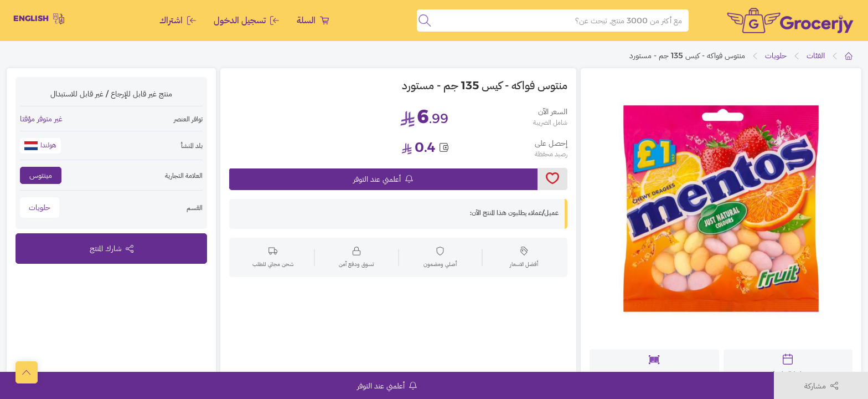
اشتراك (178, 20)
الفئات (816, 55)
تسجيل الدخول (246, 20)
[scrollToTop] (27, 372)
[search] (425, 21)
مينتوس (41, 175)
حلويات (776, 55)
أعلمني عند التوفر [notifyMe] (383, 179)
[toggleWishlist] (553, 179)
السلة (313, 20)
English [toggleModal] (39, 19)
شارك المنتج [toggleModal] (112, 248)
